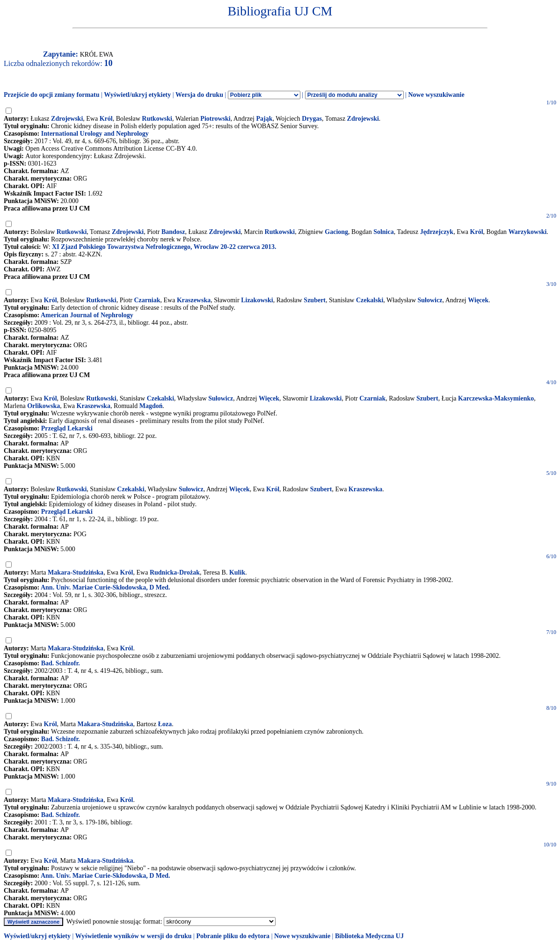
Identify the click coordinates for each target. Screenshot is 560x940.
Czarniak (147, 300)
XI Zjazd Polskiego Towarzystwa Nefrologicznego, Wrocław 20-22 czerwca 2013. (164, 247)
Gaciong (336, 232)
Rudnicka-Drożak (175, 572)
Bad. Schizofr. (61, 663)
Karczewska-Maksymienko (496, 398)
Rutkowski (157, 119)
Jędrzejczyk (437, 232)
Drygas (312, 119)
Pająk (264, 119)
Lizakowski (257, 300)
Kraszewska (194, 300)
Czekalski (370, 300)
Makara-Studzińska (76, 572)
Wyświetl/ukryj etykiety (137, 95)
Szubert (315, 300)
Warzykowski (528, 232)
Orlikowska (44, 406)
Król (106, 119)
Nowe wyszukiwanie (436, 95)
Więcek (478, 300)
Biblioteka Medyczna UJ (369, 936)
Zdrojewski (67, 119)
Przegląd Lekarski (67, 428)
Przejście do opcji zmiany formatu (52, 95)
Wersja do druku (199, 95)
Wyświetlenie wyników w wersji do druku (134, 936)
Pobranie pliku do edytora (233, 936)
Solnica (384, 232)
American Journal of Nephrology (87, 315)
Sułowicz (430, 300)
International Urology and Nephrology (95, 134)
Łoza (165, 724)
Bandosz (173, 232)
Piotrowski (215, 119)
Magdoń (151, 406)
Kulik (237, 572)
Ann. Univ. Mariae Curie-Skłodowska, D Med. (105, 587)
